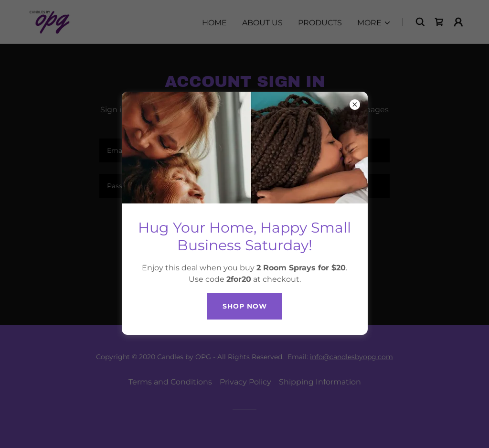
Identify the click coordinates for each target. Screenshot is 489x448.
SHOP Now (245, 306)
